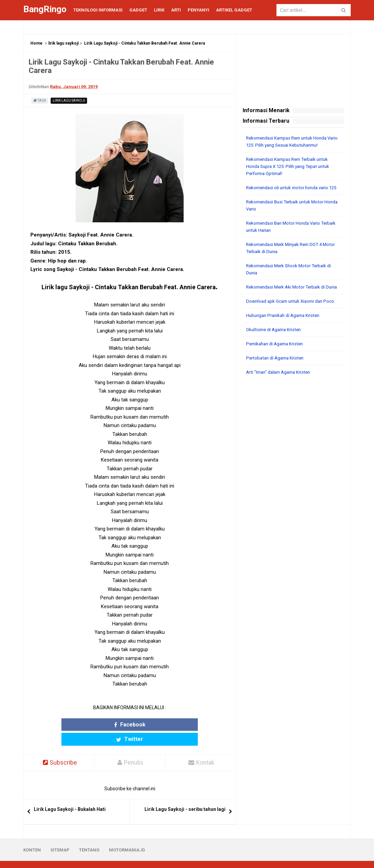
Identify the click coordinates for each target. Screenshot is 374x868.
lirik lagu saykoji (63, 43)
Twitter (156, 725)
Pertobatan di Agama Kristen (277, 372)
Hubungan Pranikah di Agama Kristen (286, 329)
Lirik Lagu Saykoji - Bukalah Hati (70, 795)
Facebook (103, 725)
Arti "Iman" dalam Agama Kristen (281, 386)
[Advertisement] (293, 439)
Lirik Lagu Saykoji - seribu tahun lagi (185, 795)
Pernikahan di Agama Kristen (277, 358)
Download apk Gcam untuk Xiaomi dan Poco (293, 315)
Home (36, 43)
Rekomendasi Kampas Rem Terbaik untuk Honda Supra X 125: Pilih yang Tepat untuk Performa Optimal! (291, 166)
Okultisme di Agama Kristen (276, 344)
